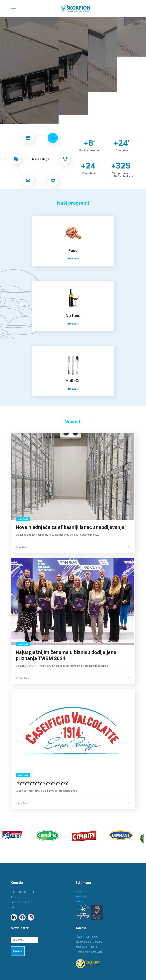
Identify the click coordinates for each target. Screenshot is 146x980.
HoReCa (80, 902)
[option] (18, 837)
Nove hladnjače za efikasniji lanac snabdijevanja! (71, 527)
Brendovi (81, 897)
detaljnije (73, 259)
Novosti (23, 519)
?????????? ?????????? (42, 783)
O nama (80, 892)
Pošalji (18, 951)
